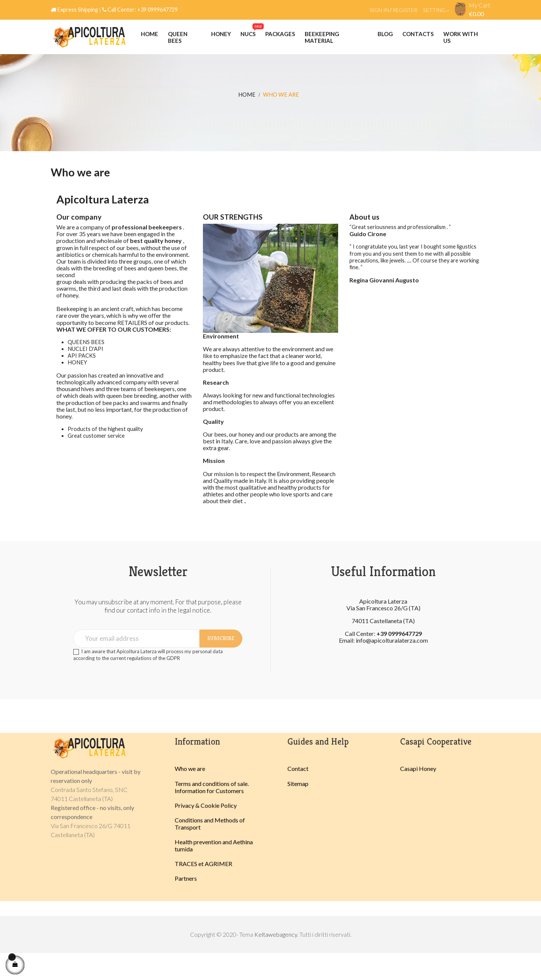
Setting (436, 10)
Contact (298, 796)
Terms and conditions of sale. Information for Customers (212, 814)
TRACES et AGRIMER (203, 891)
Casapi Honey (418, 796)
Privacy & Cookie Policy (206, 832)
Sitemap (298, 810)
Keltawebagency (276, 961)
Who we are (190, 796)
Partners (186, 905)
